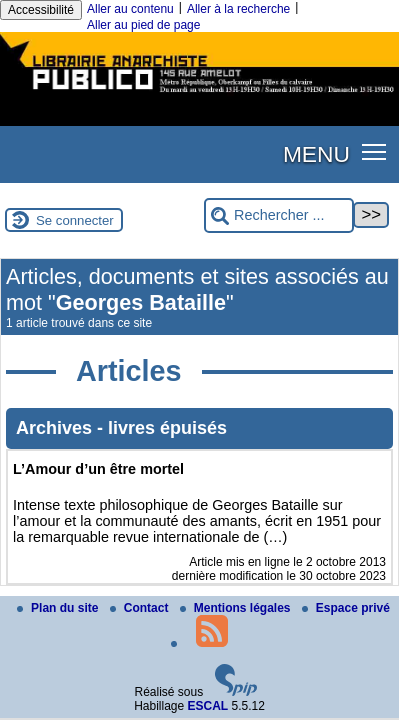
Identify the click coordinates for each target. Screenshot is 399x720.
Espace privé (346, 608)
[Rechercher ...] (279, 215)
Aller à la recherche (238, 9)
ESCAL (208, 706)
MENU (316, 154)
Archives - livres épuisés (121, 428)
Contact (141, 608)
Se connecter (75, 220)
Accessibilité (41, 10)
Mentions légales (237, 608)
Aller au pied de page (143, 25)
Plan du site (59, 608)
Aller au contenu (130, 9)
